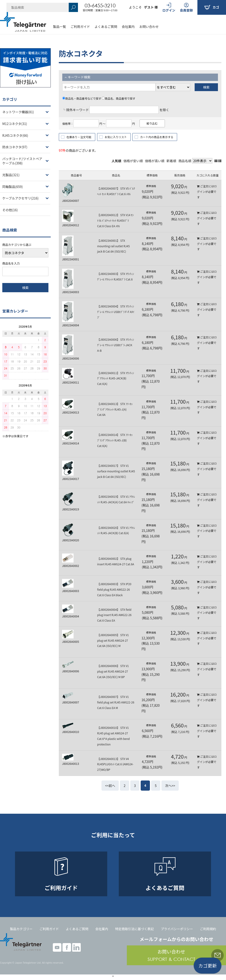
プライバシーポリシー (177, 929)
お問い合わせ (149, 27)
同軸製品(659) (13, 187)
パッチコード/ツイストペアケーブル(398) (22, 161)
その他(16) (10, 210)
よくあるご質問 (106, 27)
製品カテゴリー (21, 929)
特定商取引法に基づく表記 (134, 929)
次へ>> (170, 786)
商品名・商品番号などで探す (82, 98)
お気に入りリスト (116, 137)
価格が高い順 (155, 161)
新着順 (171, 161)
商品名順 (185, 161)
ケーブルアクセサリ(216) (20, 198)
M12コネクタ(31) (15, 124)
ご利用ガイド (80, 27)
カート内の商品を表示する (157, 137)
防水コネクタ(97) (15, 147)
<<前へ (110, 786)
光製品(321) (11, 175)
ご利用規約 (208, 929)
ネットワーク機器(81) (18, 112)
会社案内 (128, 27)
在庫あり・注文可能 (79, 137)
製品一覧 (59, 27)
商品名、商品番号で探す (118, 98)
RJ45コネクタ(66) (15, 135)
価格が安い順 (133, 161)
